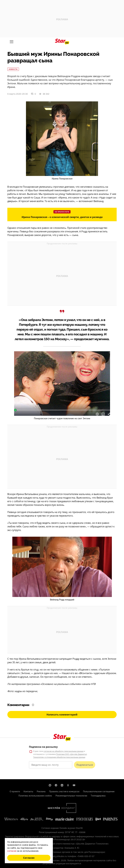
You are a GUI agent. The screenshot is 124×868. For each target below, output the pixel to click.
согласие (12, 851)
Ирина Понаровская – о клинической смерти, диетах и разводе (62, 217)
